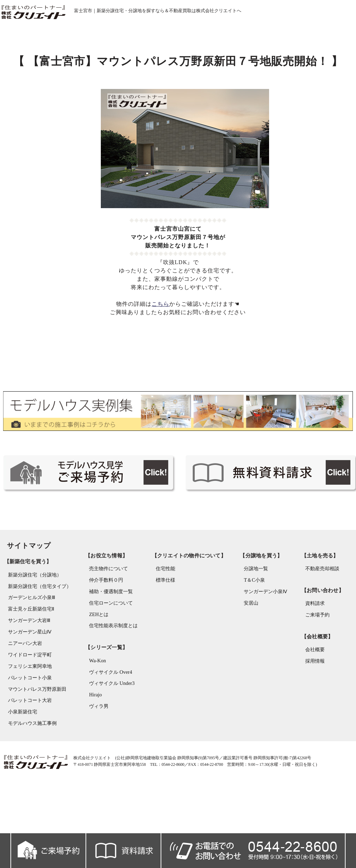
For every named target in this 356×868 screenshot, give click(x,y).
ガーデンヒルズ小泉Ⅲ (28, 631)
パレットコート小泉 (26, 714)
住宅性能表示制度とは (112, 667)
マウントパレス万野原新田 (34, 726)
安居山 (246, 643)
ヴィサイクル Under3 (110, 725)
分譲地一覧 (251, 608)
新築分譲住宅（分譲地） (31, 608)
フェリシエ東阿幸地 (26, 702)
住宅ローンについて (109, 643)
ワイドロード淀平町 (26, 690)
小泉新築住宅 (19, 749)
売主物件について (107, 608)
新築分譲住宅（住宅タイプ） (36, 619)
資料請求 (312, 642)
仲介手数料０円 (104, 619)
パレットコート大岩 (26, 738)
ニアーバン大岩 (22, 678)
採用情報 (312, 701)
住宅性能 (165, 608)
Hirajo (94, 737)
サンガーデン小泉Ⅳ (261, 631)
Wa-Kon (95, 701)
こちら (161, 331)
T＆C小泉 (250, 619)
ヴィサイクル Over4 (109, 713)
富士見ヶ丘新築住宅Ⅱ (28, 643)
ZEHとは (97, 655)
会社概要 (312, 689)
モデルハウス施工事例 (29, 761)
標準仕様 (165, 619)
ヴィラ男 (97, 749)
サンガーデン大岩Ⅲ (26, 655)
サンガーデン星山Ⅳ (26, 667)
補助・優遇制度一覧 (109, 631)
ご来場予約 (314, 654)
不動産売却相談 (319, 608)
